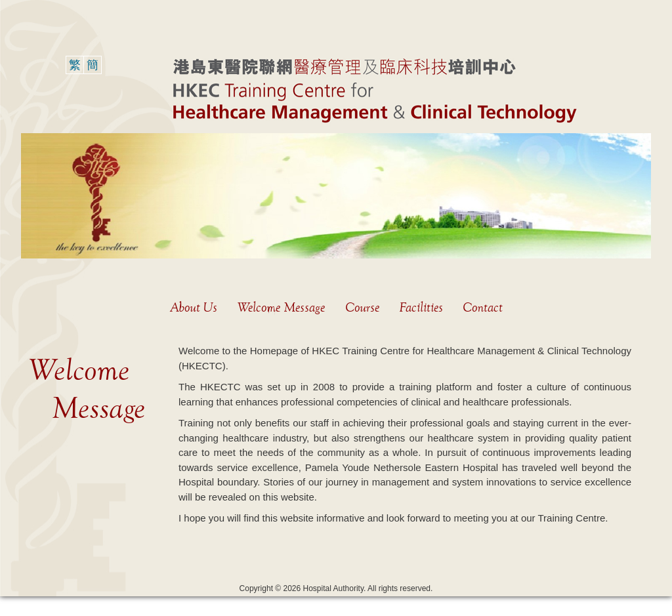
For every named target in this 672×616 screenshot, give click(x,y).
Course (362, 307)
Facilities (421, 307)
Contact (482, 307)
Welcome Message (281, 307)
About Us (194, 307)
